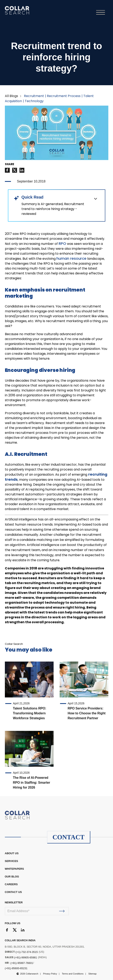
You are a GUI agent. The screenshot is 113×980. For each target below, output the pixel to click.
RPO (62, 244)
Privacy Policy (50, 974)
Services (12, 861)
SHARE (10, 164)
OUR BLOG (12, 877)
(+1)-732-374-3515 (27, 952)
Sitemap (92, 974)
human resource (71, 258)
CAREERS (11, 884)
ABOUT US (12, 853)
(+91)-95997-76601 (22, 963)
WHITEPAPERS (14, 869)
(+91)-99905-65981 (26, 957)
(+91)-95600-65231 (16, 968)
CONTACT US (13, 892)
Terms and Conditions (73, 974)
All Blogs (11, 96)
